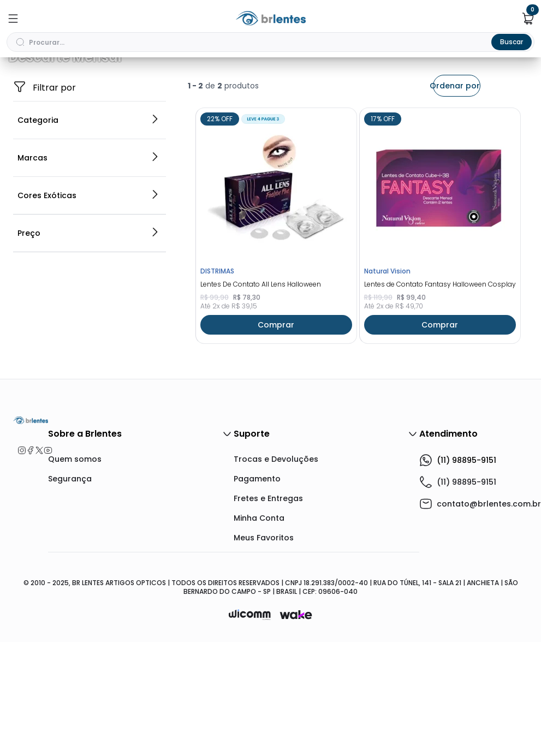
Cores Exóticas (88, 309)
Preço (88, 347)
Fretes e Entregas (268, 612)
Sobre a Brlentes (141, 548)
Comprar (276, 439)
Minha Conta (259, 632)
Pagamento (257, 593)
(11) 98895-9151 (458, 574)
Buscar (512, 42)
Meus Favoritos (264, 652)
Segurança (70, 593)
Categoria (88, 234)
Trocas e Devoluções (276, 573)
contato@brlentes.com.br (489, 618)
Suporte (326, 548)
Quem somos (75, 573)
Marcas (88, 272)
